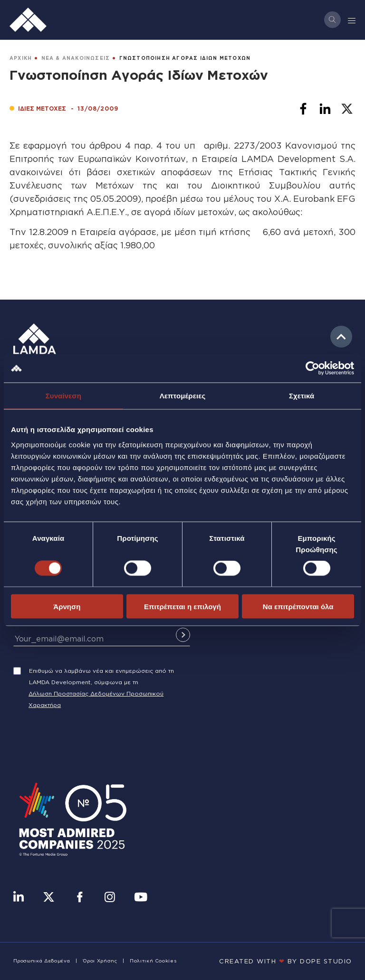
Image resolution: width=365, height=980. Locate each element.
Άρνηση (67, 606)
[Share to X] (347, 109)
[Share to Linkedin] (325, 109)
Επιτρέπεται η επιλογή (182, 606)
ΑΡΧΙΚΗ (21, 58)
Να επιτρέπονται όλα (298, 606)
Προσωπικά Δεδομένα (42, 961)
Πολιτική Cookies (153, 961)
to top (341, 337)
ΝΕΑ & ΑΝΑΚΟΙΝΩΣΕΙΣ (76, 58)
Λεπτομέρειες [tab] (183, 396)
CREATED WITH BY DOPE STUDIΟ (286, 961)
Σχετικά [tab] (302, 396)
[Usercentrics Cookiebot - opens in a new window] (312, 368)
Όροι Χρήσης (100, 961)
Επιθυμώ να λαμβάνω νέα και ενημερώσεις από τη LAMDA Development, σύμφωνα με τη (101, 676)
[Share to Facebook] (303, 109)
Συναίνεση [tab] (63, 396)
